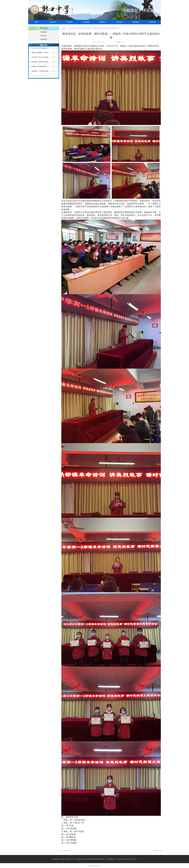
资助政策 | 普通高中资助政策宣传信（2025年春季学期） (41, 62)
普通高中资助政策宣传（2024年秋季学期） (41, 67)
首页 (64, 28)
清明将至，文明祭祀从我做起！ (41, 72)
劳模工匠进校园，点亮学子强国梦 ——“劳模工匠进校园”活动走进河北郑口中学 (41, 53)
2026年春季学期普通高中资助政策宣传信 (41, 48)
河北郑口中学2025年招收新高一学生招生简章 (41, 58)
